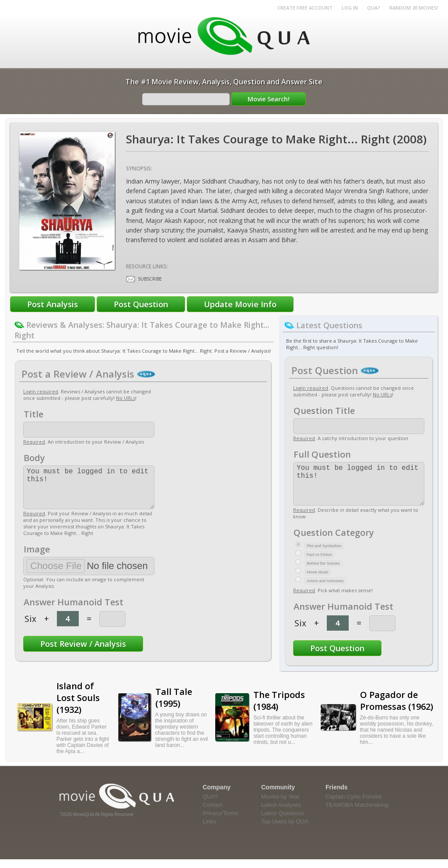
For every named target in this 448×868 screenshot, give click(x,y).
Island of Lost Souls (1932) (78, 707)
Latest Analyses (281, 814)
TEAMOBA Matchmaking (357, 814)
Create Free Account (305, 8)
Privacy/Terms (220, 822)
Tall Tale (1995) (174, 706)
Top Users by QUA (285, 830)
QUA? (374, 8)
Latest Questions (283, 822)
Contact (212, 814)
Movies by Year (280, 805)
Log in (350, 8)
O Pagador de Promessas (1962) (397, 709)
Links (209, 830)
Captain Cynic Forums (354, 805)
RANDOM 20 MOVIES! (414, 8)
